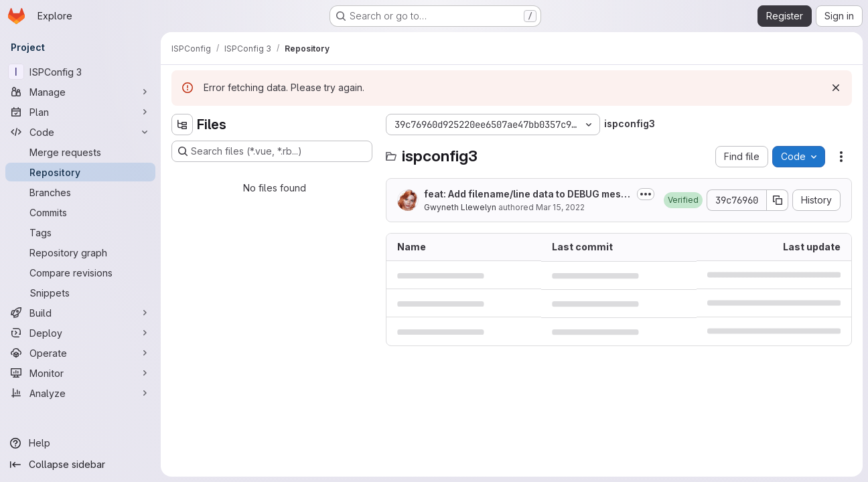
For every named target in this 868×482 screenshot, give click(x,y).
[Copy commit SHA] (778, 200)
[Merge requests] (80, 152)
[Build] (80, 313)
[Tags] (80, 232)
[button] (683, 200)
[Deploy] (80, 333)
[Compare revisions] (80, 272)
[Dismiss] (836, 88)
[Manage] (80, 92)
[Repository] (80, 172)
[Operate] (80, 353)
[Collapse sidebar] (80, 465)
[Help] (80, 443)
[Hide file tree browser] (182, 125)
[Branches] (80, 192)
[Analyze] (80, 393)
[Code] (80, 132)
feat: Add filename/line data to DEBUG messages (525, 194)
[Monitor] (80, 373)
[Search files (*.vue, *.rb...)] (272, 151)
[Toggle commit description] (646, 194)
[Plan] (80, 112)
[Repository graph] (80, 252)
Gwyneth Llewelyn (460, 207)
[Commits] (80, 212)
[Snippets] (80, 293)
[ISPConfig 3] (80, 72)
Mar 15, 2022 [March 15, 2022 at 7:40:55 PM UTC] (560, 207)
